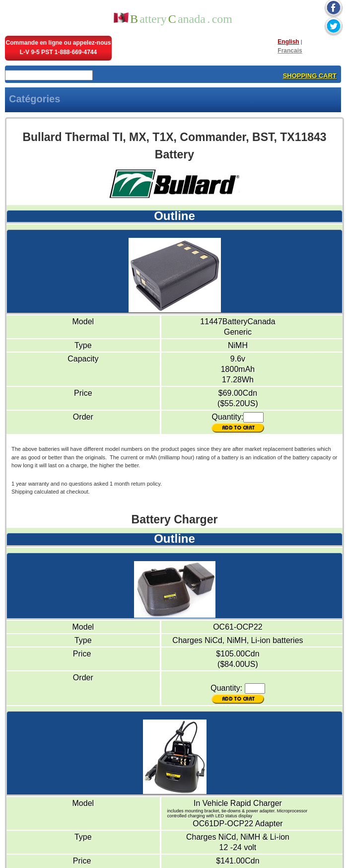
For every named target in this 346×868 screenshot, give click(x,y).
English (288, 42)
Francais (290, 51)
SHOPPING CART (310, 76)
